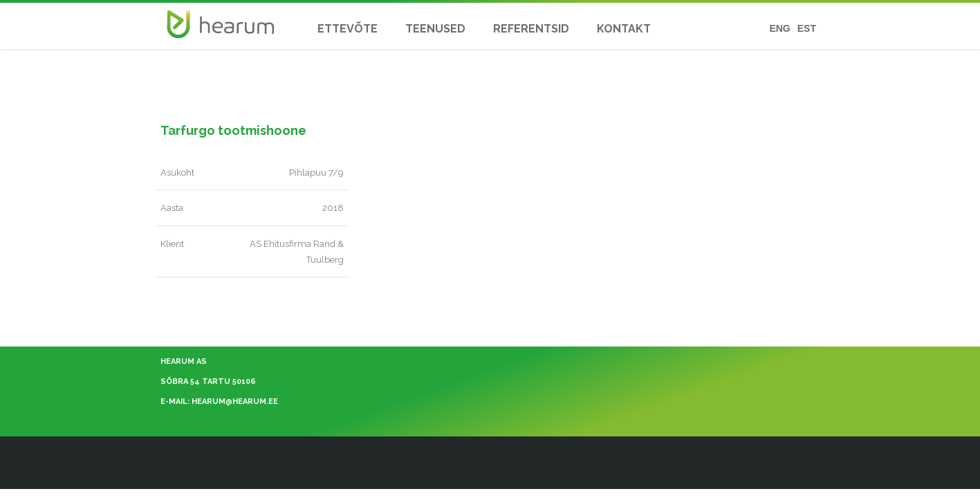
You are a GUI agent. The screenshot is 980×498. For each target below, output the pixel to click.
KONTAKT (624, 29)
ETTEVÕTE (348, 29)
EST (807, 29)
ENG (779, 29)
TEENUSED (435, 29)
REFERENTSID (531, 29)
